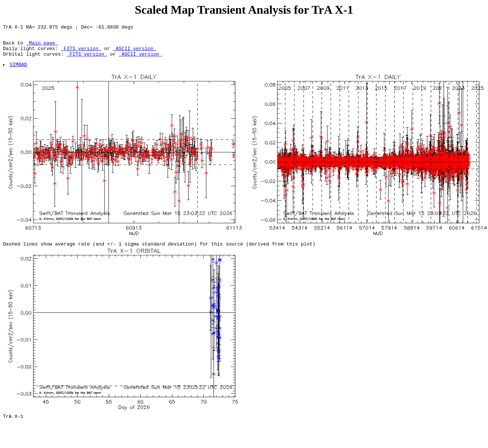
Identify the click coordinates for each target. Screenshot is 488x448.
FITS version (81, 53)
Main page (42, 46)
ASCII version (134, 53)
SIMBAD (19, 71)
